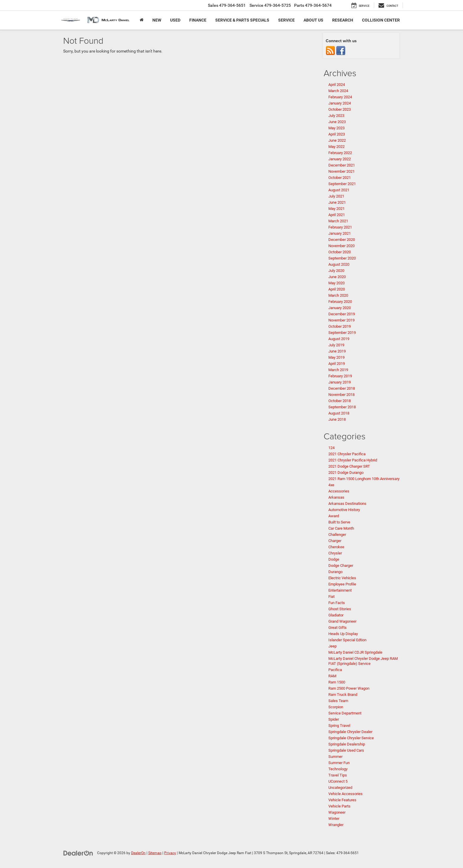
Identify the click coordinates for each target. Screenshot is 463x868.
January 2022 (340, 159)
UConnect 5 (338, 781)
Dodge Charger (341, 566)
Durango (335, 572)
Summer (335, 757)
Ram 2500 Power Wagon (349, 688)
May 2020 (336, 283)
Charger (335, 541)
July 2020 (336, 271)
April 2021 (337, 215)
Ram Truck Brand (343, 695)
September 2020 (342, 258)
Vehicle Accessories (345, 794)
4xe (331, 485)
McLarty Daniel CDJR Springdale (355, 652)
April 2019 (337, 364)
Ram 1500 (337, 682)
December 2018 (342, 388)
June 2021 (337, 202)
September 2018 (342, 407)
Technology (338, 769)
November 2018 (341, 395)
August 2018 (339, 413)
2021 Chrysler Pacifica (347, 454)
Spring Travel (339, 726)
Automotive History (344, 510)
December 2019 (342, 314)
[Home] (142, 20)
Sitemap (155, 853)
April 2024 (337, 85)
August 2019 (339, 339)
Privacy (170, 853)
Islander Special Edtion (347, 640)
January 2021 (340, 233)
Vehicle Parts (339, 806)
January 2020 (340, 308)
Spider (334, 719)
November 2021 (341, 171)
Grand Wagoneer (342, 621)
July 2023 (336, 116)
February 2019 (340, 376)
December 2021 (342, 165)
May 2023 (336, 128)
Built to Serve (339, 522)
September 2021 (342, 184)
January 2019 (340, 382)
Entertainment (340, 590)
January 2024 (340, 103)
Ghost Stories (340, 609)
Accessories (339, 491)
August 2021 (339, 190)
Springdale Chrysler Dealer (350, 732)
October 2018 (340, 401)
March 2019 (338, 370)
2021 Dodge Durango (346, 473)
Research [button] (343, 20)
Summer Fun (339, 763)
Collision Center (381, 20)
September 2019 (342, 333)
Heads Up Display (343, 634)
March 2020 (338, 295)
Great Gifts (338, 628)
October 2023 (340, 109)
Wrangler (336, 825)
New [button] (157, 20)
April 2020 (337, 289)
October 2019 (340, 326)
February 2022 (340, 153)
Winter (334, 819)
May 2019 (336, 357)
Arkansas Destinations (347, 504)
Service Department (345, 713)
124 (331, 448)
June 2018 (337, 419)
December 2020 (342, 240)
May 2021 (336, 209)
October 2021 (340, 178)
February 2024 (340, 97)
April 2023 (337, 134)
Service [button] (286, 20)
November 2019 (341, 320)
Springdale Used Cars (346, 750)
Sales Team (338, 701)
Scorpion (336, 707)
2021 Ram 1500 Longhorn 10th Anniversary (364, 479)
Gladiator (336, 615)
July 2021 (336, 196)
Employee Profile (342, 584)
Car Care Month (341, 528)
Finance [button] (198, 20)
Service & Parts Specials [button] (242, 20)
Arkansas (336, 497)
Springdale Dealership (347, 744)
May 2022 (336, 147)
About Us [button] (313, 20)
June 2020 (337, 277)
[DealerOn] (78, 853)
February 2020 (340, 302)
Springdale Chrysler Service (351, 738)
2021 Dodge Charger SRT (349, 466)
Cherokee (336, 547)
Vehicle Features (342, 800)
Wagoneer (337, 812)
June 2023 (337, 122)
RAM (332, 676)
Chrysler (335, 553)
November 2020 (341, 246)
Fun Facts (337, 603)
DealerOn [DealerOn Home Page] (138, 853)
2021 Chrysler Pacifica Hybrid (353, 460)
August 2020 (339, 264)
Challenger (337, 535)
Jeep (332, 646)
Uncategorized (340, 788)
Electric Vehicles (342, 578)
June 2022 (337, 140)
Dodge (334, 559)
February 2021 (340, 227)
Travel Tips (338, 775)
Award (334, 516)
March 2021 (338, 221)
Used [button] (175, 20)
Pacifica (335, 670)
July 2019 (336, 345)
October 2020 (340, 252)
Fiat (331, 597)
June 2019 (337, 351)
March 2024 (338, 91)
